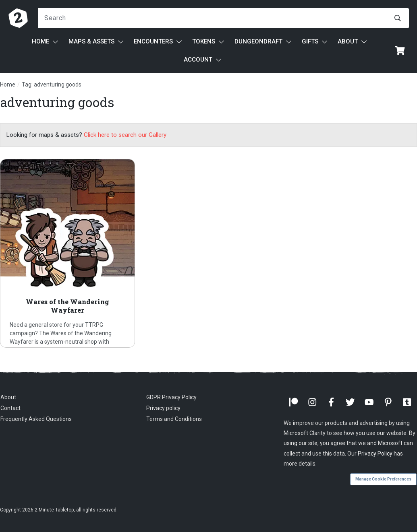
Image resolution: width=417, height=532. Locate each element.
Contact (10, 408)
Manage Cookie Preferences (383, 479)
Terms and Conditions (174, 419)
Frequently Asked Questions (36, 419)
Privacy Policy (375, 454)
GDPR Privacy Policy (171, 397)
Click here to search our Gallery (125, 135)
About (8, 397)
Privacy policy (163, 408)
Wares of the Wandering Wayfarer (67, 253)
